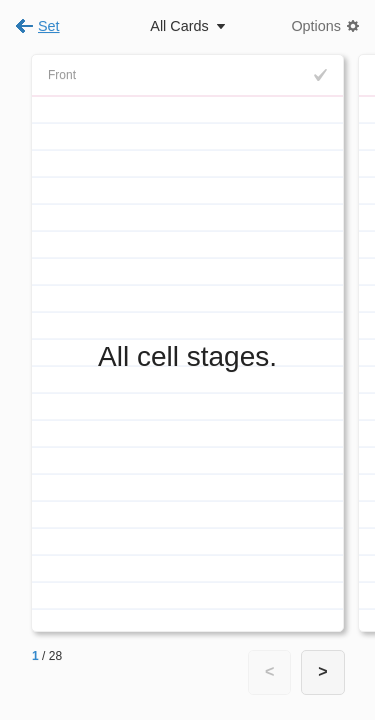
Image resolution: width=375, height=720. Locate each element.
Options (316, 26)
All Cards (179, 26)
